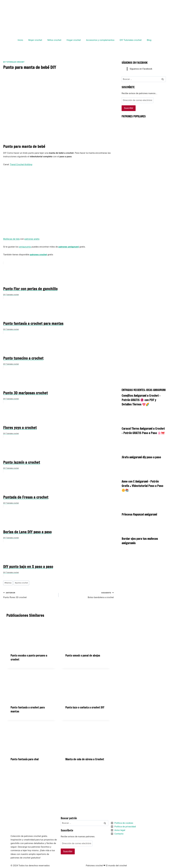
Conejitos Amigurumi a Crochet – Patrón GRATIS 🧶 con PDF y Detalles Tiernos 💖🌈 (141, 400)
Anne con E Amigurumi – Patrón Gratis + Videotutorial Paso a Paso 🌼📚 (142, 486)
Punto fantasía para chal (25, 759)
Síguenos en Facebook (135, 63)
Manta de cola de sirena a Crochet (85, 759)
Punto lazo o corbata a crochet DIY (85, 707)
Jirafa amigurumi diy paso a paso (141, 457)
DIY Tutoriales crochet (131, 40)
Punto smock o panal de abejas (83, 656)
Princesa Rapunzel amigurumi (139, 514)
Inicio (20, 40)
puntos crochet (21, 583)
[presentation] (31, 635)
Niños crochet (54, 40)
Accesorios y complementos (100, 40)
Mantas (8, 583)
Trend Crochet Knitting (21, 164)
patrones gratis (32, 239)
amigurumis (25, 247)
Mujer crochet (35, 40)
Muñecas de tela (11, 239)
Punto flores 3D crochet (30, 595)
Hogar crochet (74, 40)
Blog (149, 40)
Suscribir (129, 108)
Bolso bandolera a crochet (87, 595)
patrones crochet (38, 255)
